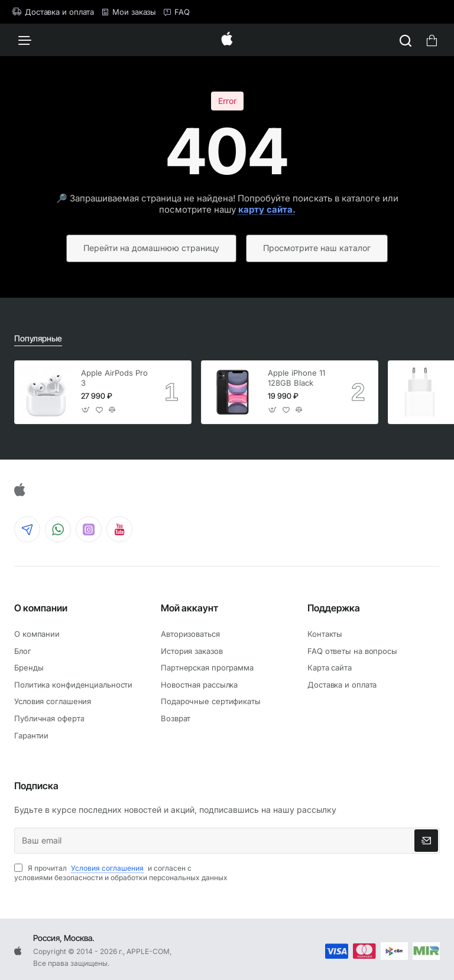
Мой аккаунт (189, 608)
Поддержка (334, 608)
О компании (41, 608)
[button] (86, 410)
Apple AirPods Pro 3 (114, 378)
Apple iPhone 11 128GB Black (296, 378)
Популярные (38, 338)
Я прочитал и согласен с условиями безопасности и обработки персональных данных (121, 873)
